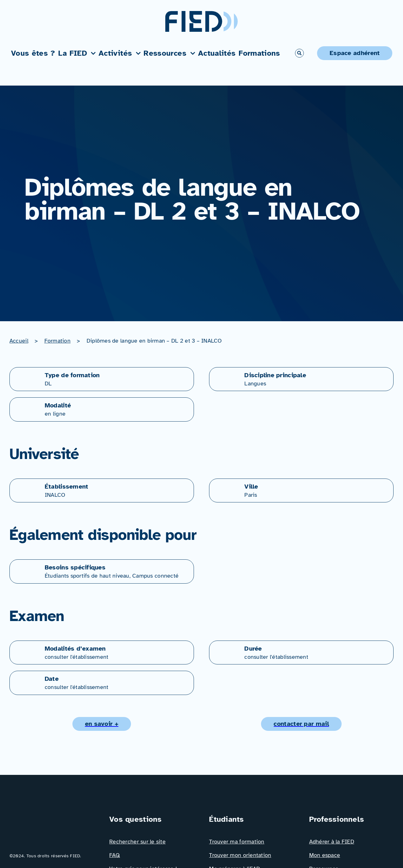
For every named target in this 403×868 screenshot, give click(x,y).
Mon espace (325, 855)
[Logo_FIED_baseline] (52, 816)
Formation (57, 341)
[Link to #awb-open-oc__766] (299, 53)
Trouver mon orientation (240, 855)
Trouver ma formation (237, 842)
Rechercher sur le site (137, 842)
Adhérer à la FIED (332, 842)
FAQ (115, 855)
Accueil (19, 341)
